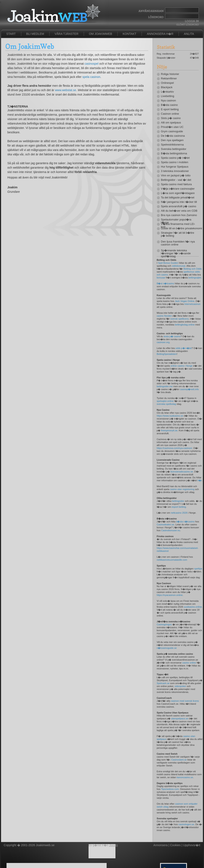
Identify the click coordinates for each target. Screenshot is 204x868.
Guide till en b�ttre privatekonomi (180, 228)
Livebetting (168, 96)
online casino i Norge (181, 366)
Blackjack (167, 87)
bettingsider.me (165, 386)
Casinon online (170, 114)
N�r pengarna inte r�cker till (179, 202)
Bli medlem (35, 34)
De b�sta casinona (173, 136)
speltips (198, 569)
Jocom (113, 845)
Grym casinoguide (172, 131)
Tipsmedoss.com (170, 789)
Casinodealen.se (165, 524)
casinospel (91, 64)
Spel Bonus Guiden (168, 263)
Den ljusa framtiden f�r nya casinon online (178, 243)
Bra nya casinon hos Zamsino (179, 215)
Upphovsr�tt (192, 845)
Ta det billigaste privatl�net (178, 198)
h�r (200, 480)
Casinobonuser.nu (171, 530)
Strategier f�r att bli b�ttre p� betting (178, 234)
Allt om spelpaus (171, 123)
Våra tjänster (66, 34)
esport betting (179, 507)
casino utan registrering (182, 489)
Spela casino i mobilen (175, 162)
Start (11, 34)
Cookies (176, 845)
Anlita (189, 34)
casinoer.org (163, 342)
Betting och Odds (193, 269)
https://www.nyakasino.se (170, 416)
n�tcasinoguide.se (167, 648)
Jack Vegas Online (185, 301)
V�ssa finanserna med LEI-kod (178, 226)
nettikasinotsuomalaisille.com (172, 560)
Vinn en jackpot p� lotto (176, 176)
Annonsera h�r (160, 34)
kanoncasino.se (185, 777)
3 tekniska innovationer (175, 171)
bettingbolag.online (185, 325)
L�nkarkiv (167, 92)
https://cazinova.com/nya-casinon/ (174, 448)
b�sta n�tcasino (185, 522)
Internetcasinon (192, 304)
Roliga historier (170, 74)
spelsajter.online (165, 401)
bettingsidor (178, 501)
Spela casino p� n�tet (175, 158)
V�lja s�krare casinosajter (178, 189)
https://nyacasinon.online (170, 595)
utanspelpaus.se (179, 719)
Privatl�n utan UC (172, 127)
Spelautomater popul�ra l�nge (176, 221)
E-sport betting (170, 109)
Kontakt (129, 34)
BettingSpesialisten (167, 354)
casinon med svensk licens (185, 701)
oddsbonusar (179, 266)
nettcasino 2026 (179, 513)
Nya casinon (168, 101)
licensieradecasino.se (182, 472)
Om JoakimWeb (101, 34)
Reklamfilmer (169, 79)
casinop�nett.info (189, 389)
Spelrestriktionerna (172, 145)
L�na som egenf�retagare (178, 193)
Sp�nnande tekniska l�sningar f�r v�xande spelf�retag (176, 253)
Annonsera (160, 845)
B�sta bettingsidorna (174, 153)
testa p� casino (172, 336)
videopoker (180, 686)
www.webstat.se (65, 90)
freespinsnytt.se (169, 430)
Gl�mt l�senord (187, 24)
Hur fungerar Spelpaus (175, 167)
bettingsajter (195, 278)
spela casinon (91, 77)
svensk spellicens (179, 319)
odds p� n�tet (183, 348)
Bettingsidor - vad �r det (176, 180)
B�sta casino (169, 105)
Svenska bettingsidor (174, 149)
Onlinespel (167, 83)
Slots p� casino (171, 118)
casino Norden (164, 316)
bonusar (161, 278)
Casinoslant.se (179, 760)
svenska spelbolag (166, 404)
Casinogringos (164, 624)
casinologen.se (186, 824)
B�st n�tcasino (165, 283)
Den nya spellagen (172, 140)
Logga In (191, 21)
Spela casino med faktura (176, 184)
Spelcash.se (163, 683)
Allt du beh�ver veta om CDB (179, 211)
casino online (189, 663)
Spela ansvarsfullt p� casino (179, 206)
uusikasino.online (193, 607)
